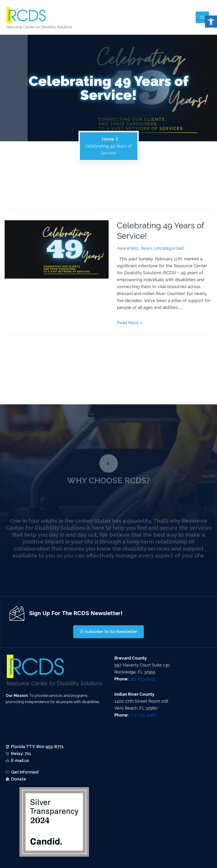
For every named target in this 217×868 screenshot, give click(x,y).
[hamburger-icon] (202, 17)
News (146, 248)
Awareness (128, 248)
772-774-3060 (143, 715)
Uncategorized (169, 248)
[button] (211, 22)
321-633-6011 (143, 679)
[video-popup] (109, 470)
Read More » (130, 323)
